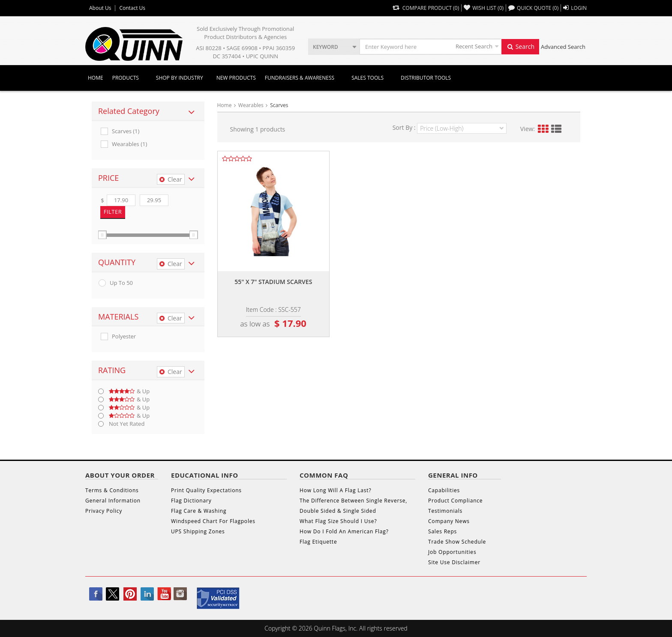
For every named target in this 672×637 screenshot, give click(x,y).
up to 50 (121, 283)
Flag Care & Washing (199, 511)
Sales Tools (367, 78)
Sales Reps (442, 531)
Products (126, 78)
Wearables (251, 105)
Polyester (124, 336)
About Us (100, 8)
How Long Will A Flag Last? (335, 490)
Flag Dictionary (191, 501)
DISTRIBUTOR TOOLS (426, 78)
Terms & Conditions (112, 490)
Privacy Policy (104, 511)
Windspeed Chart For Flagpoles (213, 521)
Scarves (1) (126, 131)
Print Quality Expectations (206, 490)
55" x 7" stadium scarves (273, 282)
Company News (449, 521)
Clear (171, 179)
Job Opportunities (452, 552)
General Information (113, 501)
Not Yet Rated (127, 424)
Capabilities (444, 490)
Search (520, 46)
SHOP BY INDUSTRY (180, 78)
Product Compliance (455, 501)
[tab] (148, 111)
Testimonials (445, 511)
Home (96, 78)
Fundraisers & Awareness (300, 78)
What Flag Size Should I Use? (338, 521)
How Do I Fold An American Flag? (344, 531)
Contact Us (132, 8)
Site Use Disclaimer (454, 562)
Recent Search (474, 46)
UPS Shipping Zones (198, 531)
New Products (236, 78)
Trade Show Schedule (457, 542)
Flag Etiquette (318, 542)
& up (129, 391)
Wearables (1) (129, 144)
